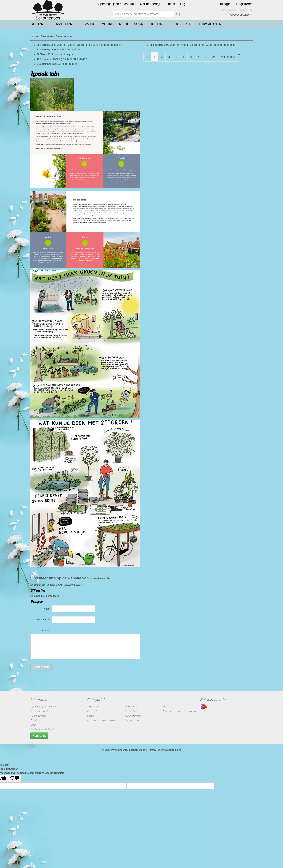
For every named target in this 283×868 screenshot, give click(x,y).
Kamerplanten (67, 24)
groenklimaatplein (101, 578)
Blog (182, 4)
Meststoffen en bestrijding (123, 24)
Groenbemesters (68, 64)
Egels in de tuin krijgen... (74, 59)
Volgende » (228, 57)
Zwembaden (132, 720)
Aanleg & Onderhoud (42, 729)
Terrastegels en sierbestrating (179, 711)
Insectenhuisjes (63, 54)
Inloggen (226, 4)
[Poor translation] (14, 779)
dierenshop (160, 24)
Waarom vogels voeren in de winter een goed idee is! (89, 45)
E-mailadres (43, 620)
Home (34, 36)
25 (214, 57)
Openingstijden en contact (116, 4)
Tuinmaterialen (210, 24)
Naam (47, 609)
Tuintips (169, 4)
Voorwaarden (38, 716)
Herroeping (39, 736)
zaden (90, 24)
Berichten (47, 36)
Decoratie (183, 24)
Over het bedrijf (149, 4)
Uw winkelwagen (236, 10)
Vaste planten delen (69, 50)
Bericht (46, 631)
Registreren (244, 4)
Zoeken (178, 14)
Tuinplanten (39, 24)
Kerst (165, 706)
